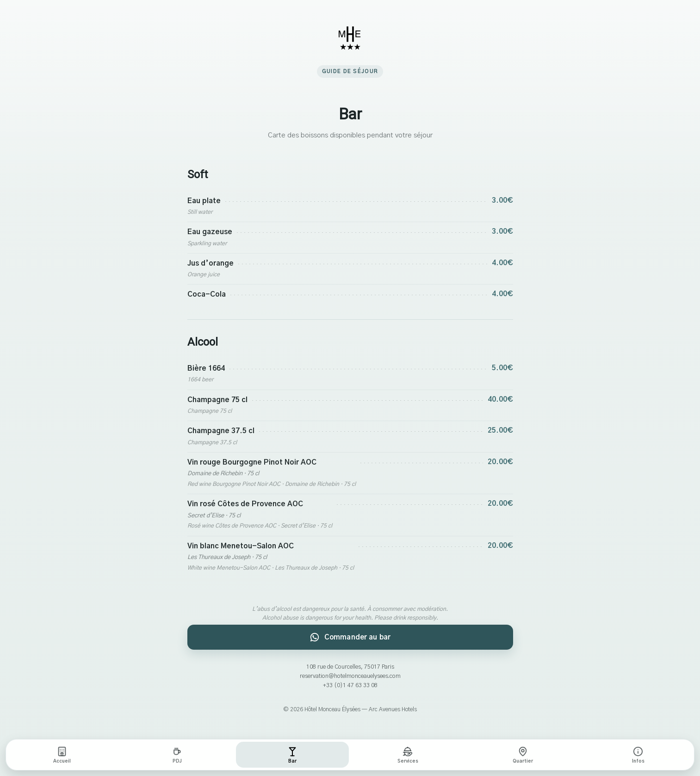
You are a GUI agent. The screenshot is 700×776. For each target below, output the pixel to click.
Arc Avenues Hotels (393, 709)
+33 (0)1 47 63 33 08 (350, 686)
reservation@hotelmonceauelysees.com (350, 676)
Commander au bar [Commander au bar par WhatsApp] (350, 637)
